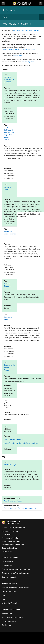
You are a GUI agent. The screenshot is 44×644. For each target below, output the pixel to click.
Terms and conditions (10, 548)
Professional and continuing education (16, 569)
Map (4, 599)
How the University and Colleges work (16, 587)
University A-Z (7, 551)
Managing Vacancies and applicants (9, 79)
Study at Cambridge (10, 557)
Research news (8, 613)
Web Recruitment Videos (14, 440)
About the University (10, 583)
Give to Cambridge (9, 591)
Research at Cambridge (11, 609)
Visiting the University (10, 603)
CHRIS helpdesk (19, 56)
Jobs (4, 595)
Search (41, 3)
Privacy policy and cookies (12, 541)
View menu (3, 3)
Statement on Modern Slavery (13, 545)
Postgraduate (7, 565)
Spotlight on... (7, 625)
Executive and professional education (16, 573)
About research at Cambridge (13, 617)
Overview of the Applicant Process (9, 368)
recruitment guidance (28, 62)
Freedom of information (10, 538)
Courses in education (10, 577)
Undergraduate (8, 561)
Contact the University (10, 531)
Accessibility (6, 535)
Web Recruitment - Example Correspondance (22, 443)
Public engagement (9, 621)
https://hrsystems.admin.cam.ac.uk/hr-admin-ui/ (19, 49)
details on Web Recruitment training (26, 30)
